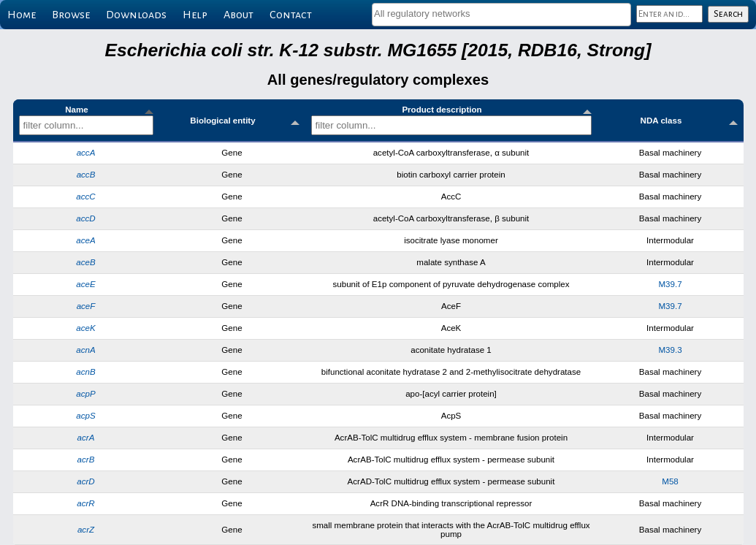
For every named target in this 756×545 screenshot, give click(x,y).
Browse (71, 15)
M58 (670, 481)
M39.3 (670, 350)
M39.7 (670, 284)
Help (195, 15)
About (238, 15)
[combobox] (501, 15)
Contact (291, 15)
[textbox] (501, 14)
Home (22, 15)
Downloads (136, 15)
